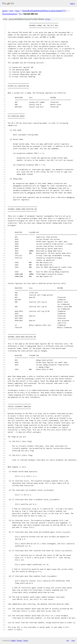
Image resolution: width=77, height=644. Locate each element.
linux (17, 11)
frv (20, 14)
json (73, 640)
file (48, 19)
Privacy (19, 641)
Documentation (10, 14)
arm (11, 11)
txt (68, 640)
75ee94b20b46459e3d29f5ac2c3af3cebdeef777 (44, 11)
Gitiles (13, 641)
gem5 (5, 11)
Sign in (72, 3)
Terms (26, 641)
